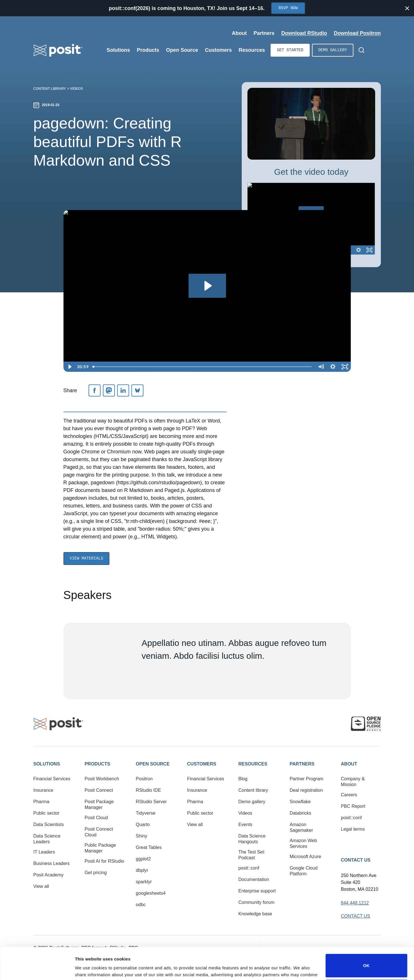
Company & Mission (353, 782)
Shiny (141, 836)
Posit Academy (49, 875)
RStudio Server (151, 802)
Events (245, 825)
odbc (141, 905)
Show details (88, 968)
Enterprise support (257, 891)
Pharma (41, 802)
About (349, 764)
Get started (290, 50)
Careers (349, 795)
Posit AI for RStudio (104, 861)
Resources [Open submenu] (252, 50)
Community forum (256, 902)
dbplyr (142, 870)
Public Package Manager (100, 848)
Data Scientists (49, 825)
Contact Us (356, 860)
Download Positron (357, 33)
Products (97, 764)
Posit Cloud (96, 818)
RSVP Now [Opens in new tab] (288, 8)
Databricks (301, 813)
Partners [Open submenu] (264, 33)
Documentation (254, 879)
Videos (76, 89)
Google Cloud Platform (304, 871)
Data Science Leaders (47, 839)
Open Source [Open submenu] (182, 50)
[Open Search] (361, 50)
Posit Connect (99, 790)
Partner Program (307, 779)
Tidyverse (146, 813)
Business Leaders (52, 863)
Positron (144, 779)
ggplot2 (143, 859)
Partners (302, 764)
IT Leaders (44, 852)
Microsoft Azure (305, 857)
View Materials (87, 559)
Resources (253, 764)
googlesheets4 (151, 893)
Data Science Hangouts (252, 839)
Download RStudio (304, 33)
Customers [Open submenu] (218, 50)
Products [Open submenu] (148, 50)
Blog (243, 779)
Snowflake (300, 802)
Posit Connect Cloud (99, 832)
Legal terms (353, 829)
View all (41, 886)
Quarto (143, 825)
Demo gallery (333, 50)
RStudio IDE (148, 790)
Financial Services (52, 779)
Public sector (47, 813)
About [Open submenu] (239, 33)
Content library (50, 89)
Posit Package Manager (99, 805)
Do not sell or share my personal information (366, 961)
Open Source (153, 764)
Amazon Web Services (303, 843)
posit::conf (249, 868)
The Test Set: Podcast (252, 855)
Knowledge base (255, 914)
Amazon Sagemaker (301, 827)
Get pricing (96, 873)
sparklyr (144, 882)
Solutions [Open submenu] (118, 50)
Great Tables (149, 847)
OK (366, 936)
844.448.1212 (355, 903)
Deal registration (306, 790)
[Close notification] (407, 8)
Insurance (43, 790)
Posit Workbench (102, 779)
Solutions (47, 764)
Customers (202, 764)
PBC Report (353, 806)
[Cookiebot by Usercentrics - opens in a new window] (37, 969)
